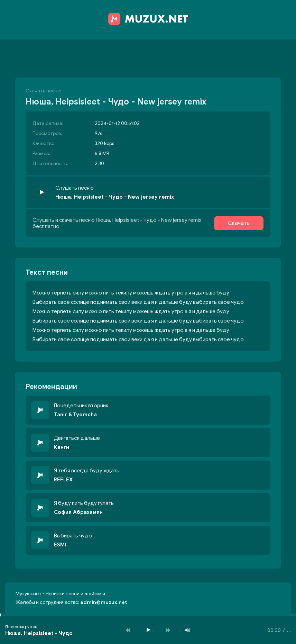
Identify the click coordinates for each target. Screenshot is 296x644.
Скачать (239, 223)
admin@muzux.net (104, 602)
